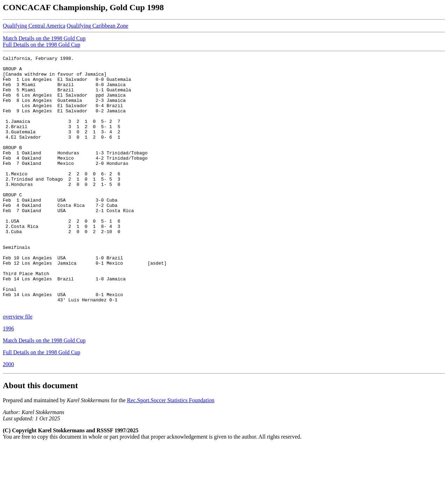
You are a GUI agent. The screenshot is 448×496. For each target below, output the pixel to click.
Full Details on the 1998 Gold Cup (41, 45)
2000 (8, 415)
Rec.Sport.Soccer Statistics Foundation (171, 451)
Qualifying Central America (34, 26)
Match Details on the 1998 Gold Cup (44, 38)
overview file (18, 367)
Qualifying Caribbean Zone (98, 26)
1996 (8, 379)
